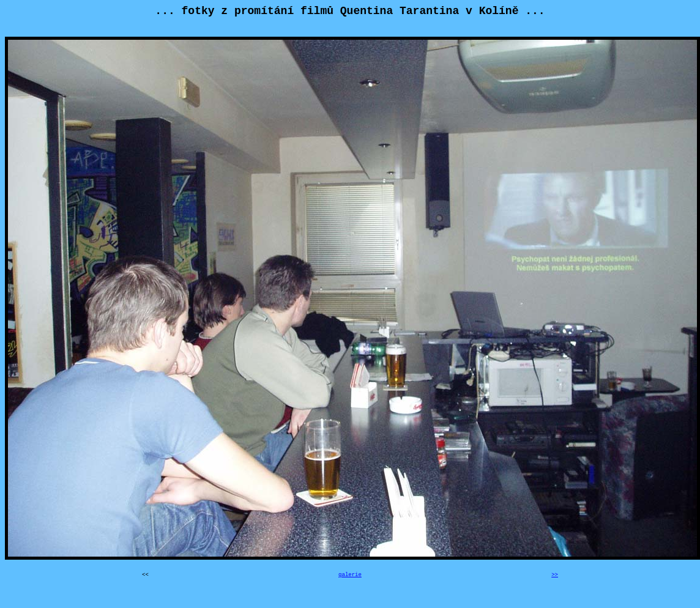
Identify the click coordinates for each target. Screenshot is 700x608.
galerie (350, 575)
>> (555, 575)
